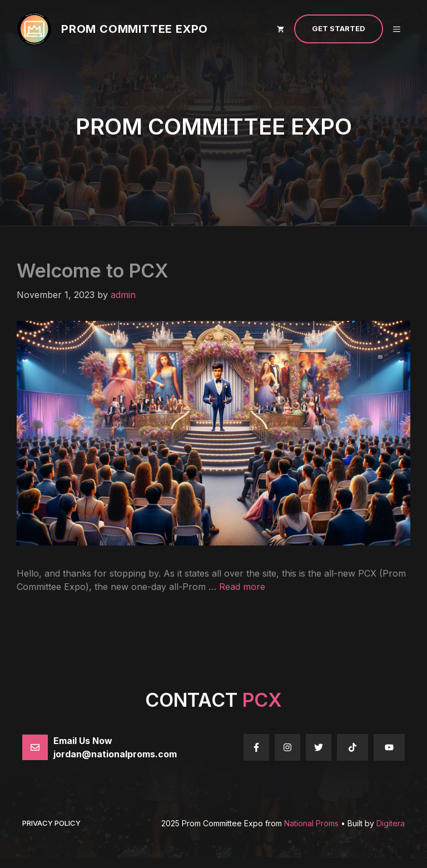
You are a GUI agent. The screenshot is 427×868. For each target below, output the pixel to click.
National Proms (311, 823)
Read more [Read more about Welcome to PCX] (242, 587)
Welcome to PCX (93, 271)
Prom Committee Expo (135, 29)
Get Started (339, 28)
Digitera (391, 823)
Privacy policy (51, 823)
